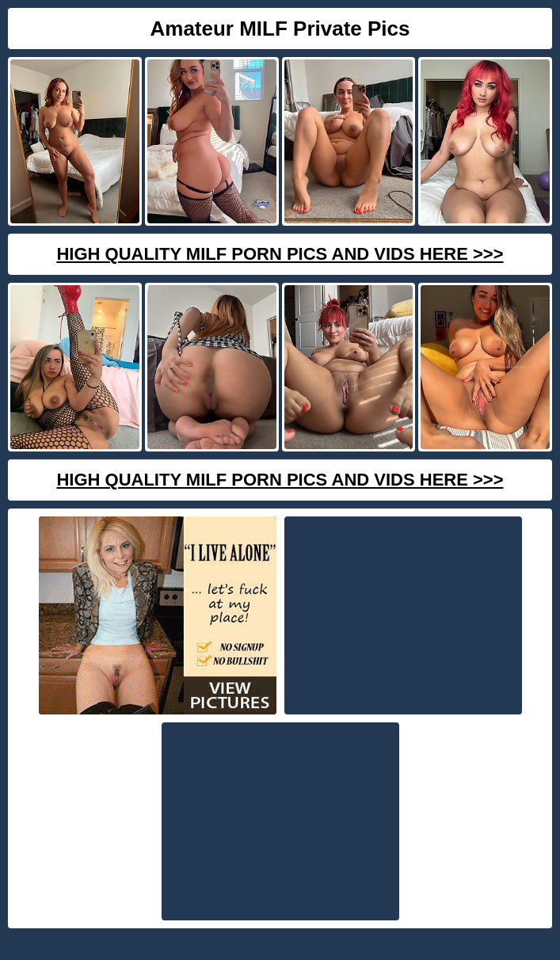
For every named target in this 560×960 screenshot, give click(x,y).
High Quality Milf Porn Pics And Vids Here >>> (280, 254)
